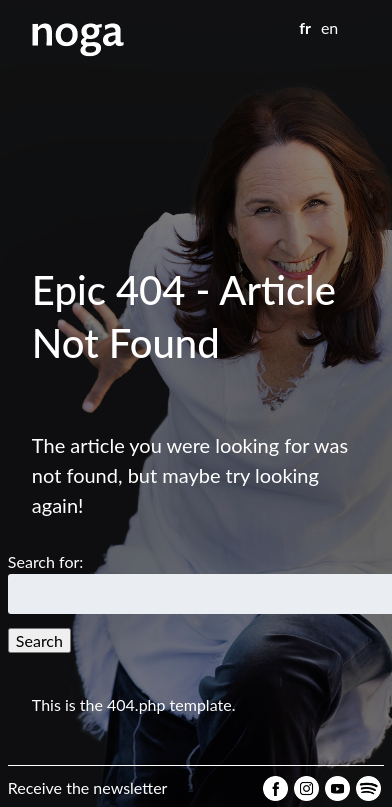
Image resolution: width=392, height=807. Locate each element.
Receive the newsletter (88, 787)
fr (305, 27)
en (329, 27)
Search (39, 640)
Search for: (45, 561)
